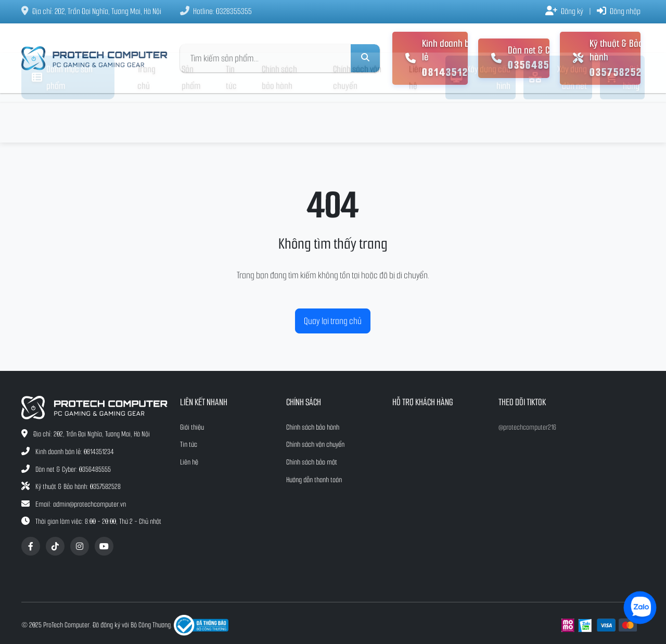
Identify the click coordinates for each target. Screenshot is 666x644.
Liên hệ (416, 118)
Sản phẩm (191, 118)
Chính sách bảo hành (279, 118)
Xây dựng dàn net (558, 118)
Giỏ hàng (623, 118)
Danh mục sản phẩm (62, 118)
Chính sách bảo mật (312, 462)
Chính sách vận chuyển (357, 118)
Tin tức (231, 118)
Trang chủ (146, 118)
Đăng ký (564, 11)
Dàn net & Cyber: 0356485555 (73, 469)
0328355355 (234, 11)
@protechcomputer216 (527, 427)
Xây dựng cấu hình (481, 118)
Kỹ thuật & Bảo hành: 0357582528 (78, 487)
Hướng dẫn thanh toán (314, 480)
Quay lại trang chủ (333, 321)
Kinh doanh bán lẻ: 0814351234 (75, 452)
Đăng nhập (619, 11)
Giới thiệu (192, 427)
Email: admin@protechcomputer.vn (81, 504)
